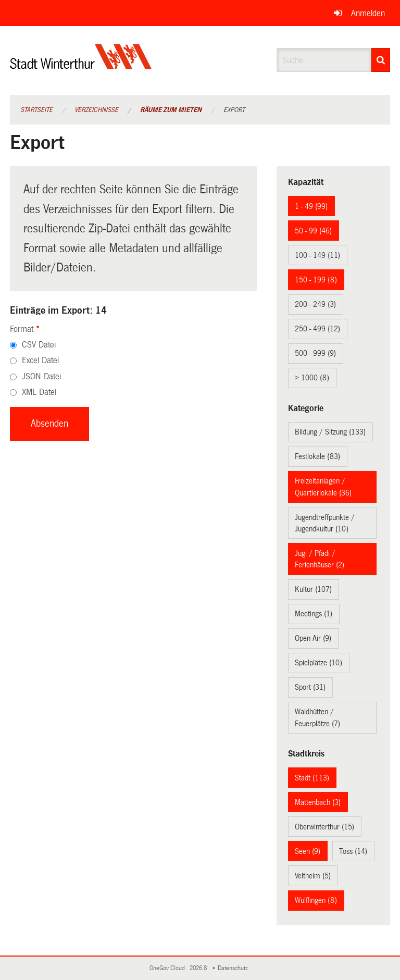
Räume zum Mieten (171, 110)
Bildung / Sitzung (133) (330, 432)
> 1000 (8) (312, 378)
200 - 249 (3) (315, 304)
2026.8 (199, 968)
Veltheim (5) (313, 876)
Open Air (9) (313, 638)
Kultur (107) (313, 589)
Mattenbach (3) (318, 802)
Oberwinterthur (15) (324, 827)
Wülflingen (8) (316, 900)
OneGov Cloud (169, 968)
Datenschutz (234, 968)
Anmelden (368, 13)
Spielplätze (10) (318, 663)
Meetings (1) (314, 614)
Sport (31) (310, 687)
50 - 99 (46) (313, 231)
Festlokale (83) (317, 456)
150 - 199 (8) (316, 280)
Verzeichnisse (96, 110)
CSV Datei (39, 345)
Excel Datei (40, 360)
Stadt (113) (312, 778)
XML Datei (39, 392)
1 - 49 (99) (311, 206)
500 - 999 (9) (315, 353)
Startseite (36, 110)
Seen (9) (308, 851)
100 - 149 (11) (317, 255)
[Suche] (381, 60)
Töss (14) (353, 851)
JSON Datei (41, 376)
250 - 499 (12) (317, 329)
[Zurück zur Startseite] (81, 65)
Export (234, 110)
